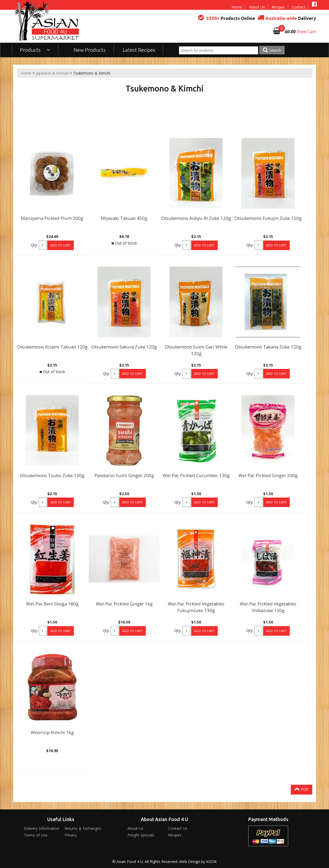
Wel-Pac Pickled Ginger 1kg (124, 604)
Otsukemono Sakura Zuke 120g (124, 347)
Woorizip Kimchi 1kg (52, 732)
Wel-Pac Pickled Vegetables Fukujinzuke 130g (196, 607)
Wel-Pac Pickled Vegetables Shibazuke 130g (268, 607)
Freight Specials (141, 835)
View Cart (306, 31)
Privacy (71, 835)
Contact (299, 7)
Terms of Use (36, 835)
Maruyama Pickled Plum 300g (52, 218)
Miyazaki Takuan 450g (124, 218)
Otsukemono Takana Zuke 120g (268, 347)
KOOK (211, 862)
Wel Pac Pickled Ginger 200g (268, 475)
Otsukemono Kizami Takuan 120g (52, 347)
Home (237, 7)
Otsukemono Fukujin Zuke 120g (268, 218)
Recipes (278, 7)
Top (302, 789)
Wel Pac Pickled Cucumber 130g (196, 475)
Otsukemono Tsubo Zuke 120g (52, 475)
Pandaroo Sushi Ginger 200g (124, 475)
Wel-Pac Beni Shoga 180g (52, 604)
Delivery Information (42, 828)
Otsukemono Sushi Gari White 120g (196, 350)
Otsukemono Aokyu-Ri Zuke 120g (196, 218)
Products (35, 50)
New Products (90, 50)
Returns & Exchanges (83, 828)
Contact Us (178, 828)
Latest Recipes (139, 50)
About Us (257, 7)
